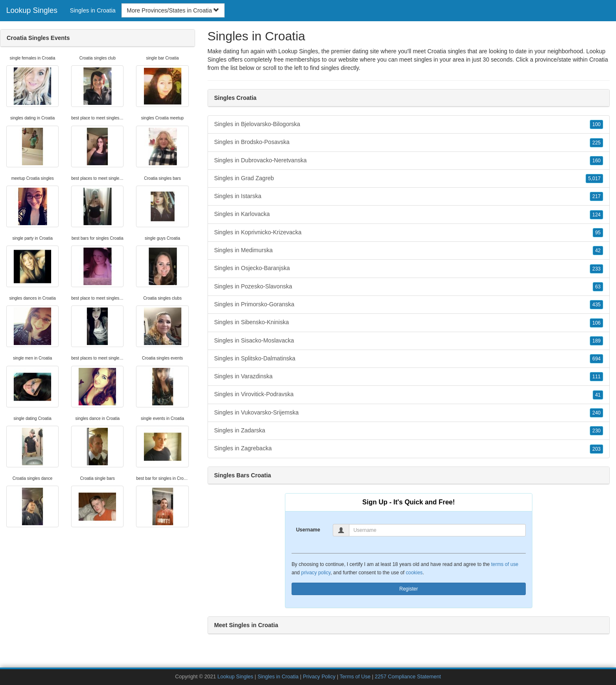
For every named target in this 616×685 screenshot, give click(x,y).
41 (598, 395)
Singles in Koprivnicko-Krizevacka (409, 233)
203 (596, 449)
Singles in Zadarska (409, 431)
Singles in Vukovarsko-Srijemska (409, 413)
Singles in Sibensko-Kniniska (409, 323)
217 (596, 196)
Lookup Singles (32, 10)
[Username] (437, 530)
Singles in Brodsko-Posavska (409, 142)
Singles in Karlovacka (409, 214)
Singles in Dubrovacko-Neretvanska (409, 161)
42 (598, 251)
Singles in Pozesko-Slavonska (409, 287)
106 (596, 323)
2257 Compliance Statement (408, 677)
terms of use (505, 564)
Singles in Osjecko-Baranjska (409, 268)
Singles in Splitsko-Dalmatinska (409, 359)
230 (596, 431)
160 (596, 161)
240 (596, 413)
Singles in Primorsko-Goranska (409, 305)
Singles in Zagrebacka (409, 449)
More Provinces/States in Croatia (173, 10)
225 (596, 143)
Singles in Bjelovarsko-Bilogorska (409, 124)
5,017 (594, 179)
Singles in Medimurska (409, 251)
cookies (414, 573)
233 (596, 269)
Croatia (599, 60)
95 (598, 233)
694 (596, 359)
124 (596, 215)
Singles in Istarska (409, 196)
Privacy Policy (319, 677)
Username (308, 530)
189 (596, 341)
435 (596, 305)
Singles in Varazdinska (409, 377)
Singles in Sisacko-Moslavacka (409, 341)
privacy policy (316, 573)
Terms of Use (355, 677)
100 (596, 124)
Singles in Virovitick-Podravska (409, 395)
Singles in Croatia (93, 10)
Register (409, 589)
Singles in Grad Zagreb (409, 179)
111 (596, 377)
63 (598, 287)
